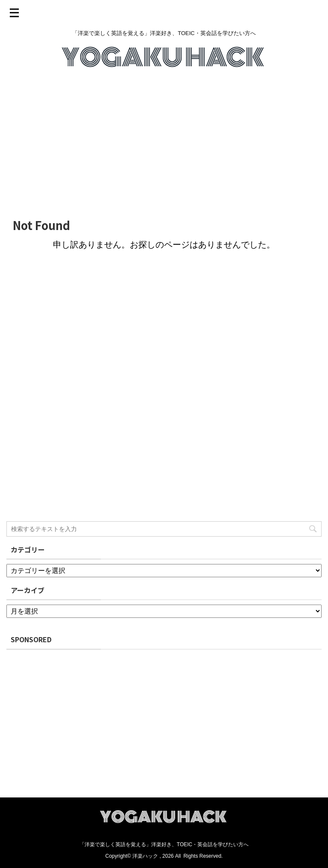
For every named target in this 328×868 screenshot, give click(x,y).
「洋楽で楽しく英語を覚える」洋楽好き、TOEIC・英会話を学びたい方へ (164, 844)
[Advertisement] (164, 144)
